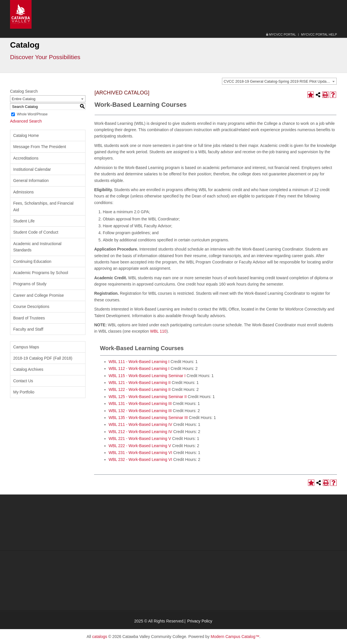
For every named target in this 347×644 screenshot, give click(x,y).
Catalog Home (26, 135)
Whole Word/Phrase (32, 114)
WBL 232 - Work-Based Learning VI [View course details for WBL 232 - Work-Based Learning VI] (141, 459)
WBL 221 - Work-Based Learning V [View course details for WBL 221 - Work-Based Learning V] (140, 439)
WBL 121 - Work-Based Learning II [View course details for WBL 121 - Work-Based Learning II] (140, 383)
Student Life (24, 221)
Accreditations (26, 158)
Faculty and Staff (28, 329)
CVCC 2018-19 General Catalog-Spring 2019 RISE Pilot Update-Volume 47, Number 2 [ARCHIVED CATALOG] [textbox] (280, 81)
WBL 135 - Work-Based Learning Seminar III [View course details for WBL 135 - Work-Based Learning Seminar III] (148, 418)
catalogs (100, 637)
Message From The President (40, 147)
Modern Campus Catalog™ (235, 637)
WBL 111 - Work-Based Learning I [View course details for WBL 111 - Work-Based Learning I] (139, 362)
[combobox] (279, 81)
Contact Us (23, 381)
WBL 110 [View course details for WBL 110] (158, 331)
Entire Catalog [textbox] (24, 99)
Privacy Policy (200, 621)
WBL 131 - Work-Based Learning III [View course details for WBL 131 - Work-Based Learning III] (140, 404)
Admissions (24, 192)
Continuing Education (32, 261)
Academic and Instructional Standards (37, 247)
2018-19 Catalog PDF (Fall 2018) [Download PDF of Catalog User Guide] (43, 358)
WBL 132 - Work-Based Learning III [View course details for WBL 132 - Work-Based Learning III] (140, 411)
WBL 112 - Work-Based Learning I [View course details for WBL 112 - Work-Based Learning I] (139, 368)
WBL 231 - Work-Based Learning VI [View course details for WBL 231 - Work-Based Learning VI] (141, 453)
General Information (31, 181)
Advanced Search (26, 121)
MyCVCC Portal (281, 34)
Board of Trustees (29, 318)
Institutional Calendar (32, 169)
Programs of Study (30, 284)
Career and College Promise (39, 295)
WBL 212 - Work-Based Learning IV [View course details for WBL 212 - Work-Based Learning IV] (141, 432)
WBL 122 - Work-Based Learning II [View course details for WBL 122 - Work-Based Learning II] (140, 389)
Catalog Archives (28, 369)
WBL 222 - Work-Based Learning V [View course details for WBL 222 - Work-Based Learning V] (140, 446)
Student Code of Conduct (36, 232)
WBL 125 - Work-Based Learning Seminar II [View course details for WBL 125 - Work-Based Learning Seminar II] (148, 397)
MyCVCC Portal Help (319, 34)
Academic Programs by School (41, 273)
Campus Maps (26, 347)
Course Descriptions (31, 307)
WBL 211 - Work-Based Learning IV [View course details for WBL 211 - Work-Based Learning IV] (141, 424)
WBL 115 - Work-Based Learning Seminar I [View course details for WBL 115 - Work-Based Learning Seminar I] (147, 376)
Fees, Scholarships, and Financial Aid (43, 206)
